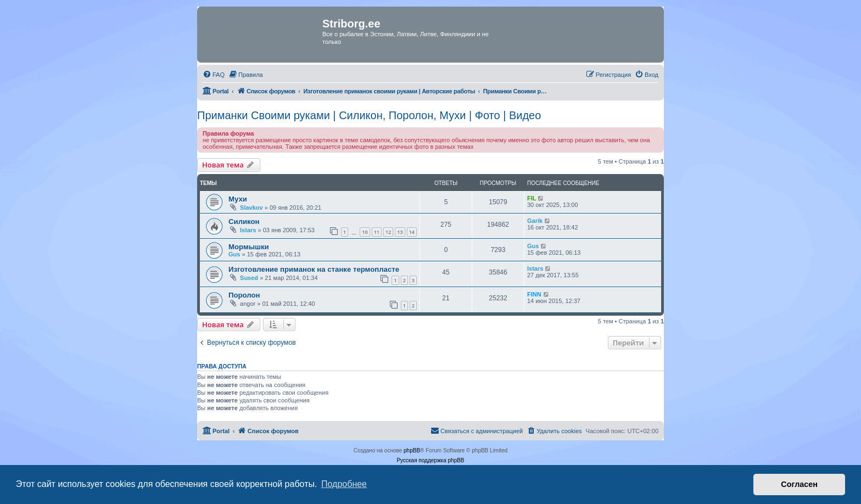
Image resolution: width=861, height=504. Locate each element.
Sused (249, 278)
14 (412, 232)
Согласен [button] (799, 484)
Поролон (244, 295)
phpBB (412, 450)
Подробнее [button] (344, 484)
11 (377, 232)
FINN (534, 294)
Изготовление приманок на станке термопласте (314, 269)
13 (400, 232)
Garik (535, 221)
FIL (532, 198)
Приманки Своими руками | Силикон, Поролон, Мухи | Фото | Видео (369, 115)
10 (365, 232)
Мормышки (249, 247)
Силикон (244, 222)
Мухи (238, 199)
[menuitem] (214, 75)
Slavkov (251, 208)
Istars (248, 230)
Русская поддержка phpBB (430, 460)
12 (388, 232)
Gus (234, 254)
